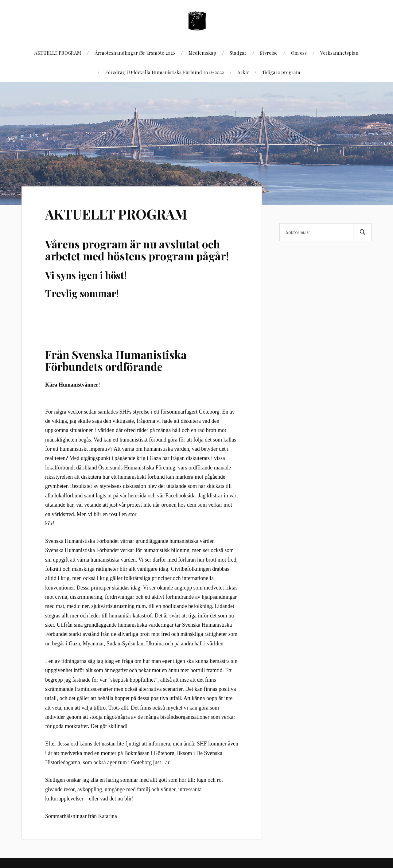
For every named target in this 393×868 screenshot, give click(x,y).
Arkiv (243, 72)
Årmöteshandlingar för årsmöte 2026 (135, 53)
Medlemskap (202, 53)
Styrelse (269, 53)
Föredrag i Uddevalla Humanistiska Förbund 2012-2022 (165, 72)
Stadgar (238, 53)
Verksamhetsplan (339, 53)
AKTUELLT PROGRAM (58, 53)
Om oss (299, 53)
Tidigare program (281, 72)
